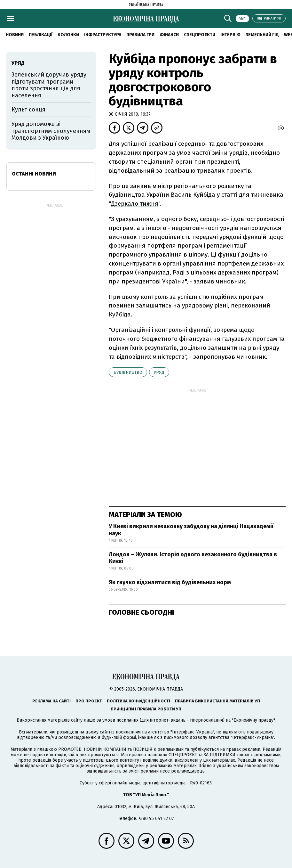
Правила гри (140, 35)
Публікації (41, 35)
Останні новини (34, 174)
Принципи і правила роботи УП (146, 709)
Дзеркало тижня (135, 204)
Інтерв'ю (230, 35)
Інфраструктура (103, 35)
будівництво (128, 372)
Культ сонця (28, 110)
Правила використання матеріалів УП (217, 701)
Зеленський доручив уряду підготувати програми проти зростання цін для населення (49, 85)
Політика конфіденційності (138, 701)
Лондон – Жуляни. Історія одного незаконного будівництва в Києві (193, 558)
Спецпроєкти (200, 35)
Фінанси (169, 35)
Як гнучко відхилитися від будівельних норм (170, 582)
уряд (159, 372)
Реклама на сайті (51, 701)
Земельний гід (262, 35)
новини (15, 35)
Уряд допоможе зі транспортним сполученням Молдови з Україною (51, 131)
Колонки (68, 35)
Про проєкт (89, 701)
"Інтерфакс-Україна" (192, 732)
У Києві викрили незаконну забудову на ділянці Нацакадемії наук (191, 530)
